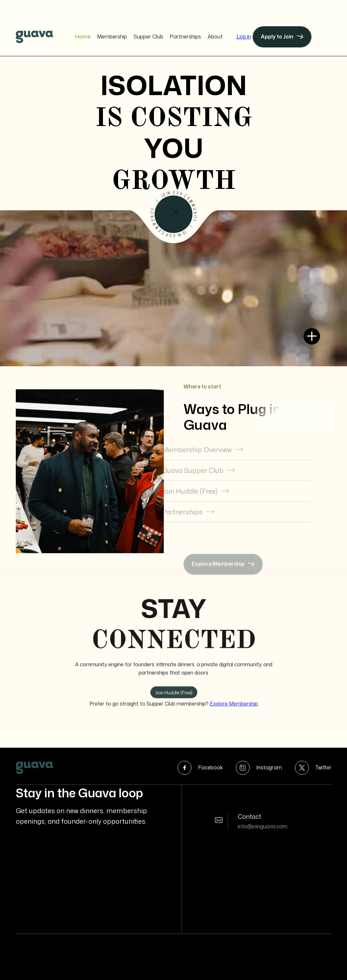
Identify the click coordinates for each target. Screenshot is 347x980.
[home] (34, 37)
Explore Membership (230, 700)
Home (83, 37)
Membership (112, 37)
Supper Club (148, 37)
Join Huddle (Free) (173, 690)
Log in (244, 37)
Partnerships (185, 37)
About (215, 37)
